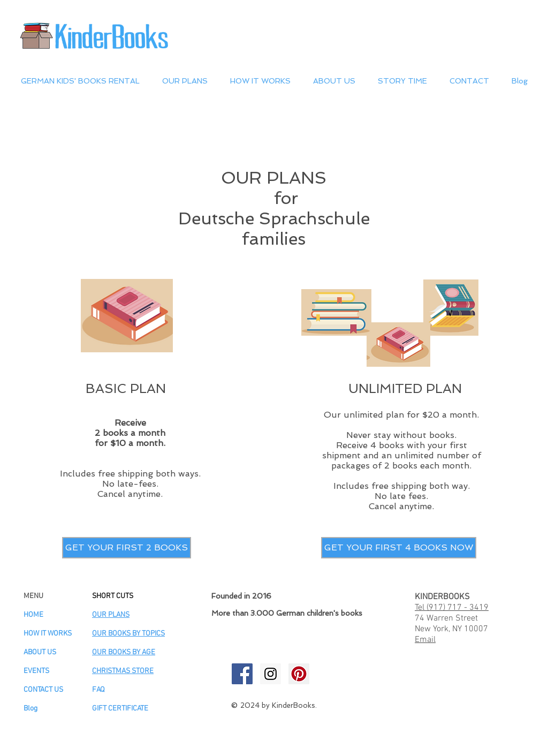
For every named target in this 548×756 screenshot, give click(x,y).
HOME (33, 615)
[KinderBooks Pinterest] (299, 674)
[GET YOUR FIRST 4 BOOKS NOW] (399, 548)
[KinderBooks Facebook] (242, 674)
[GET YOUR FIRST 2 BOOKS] (127, 548)
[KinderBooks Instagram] (271, 674)
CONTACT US (43, 690)
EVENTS (36, 671)
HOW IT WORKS (48, 634)
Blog (31, 709)
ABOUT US (40, 652)
